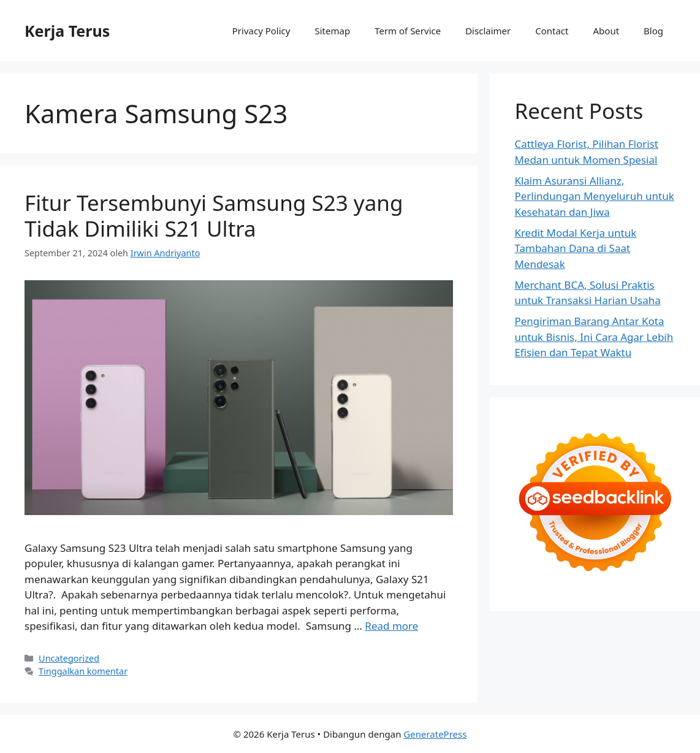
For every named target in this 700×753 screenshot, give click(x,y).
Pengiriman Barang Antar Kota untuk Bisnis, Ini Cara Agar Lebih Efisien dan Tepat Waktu (594, 337)
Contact (552, 31)
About (607, 31)
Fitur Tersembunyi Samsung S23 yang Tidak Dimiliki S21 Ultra (214, 216)
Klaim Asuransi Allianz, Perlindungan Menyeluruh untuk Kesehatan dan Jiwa (594, 196)
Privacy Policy (261, 31)
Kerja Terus (67, 31)
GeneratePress (435, 734)
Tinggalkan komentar (83, 671)
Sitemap (332, 31)
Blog (653, 31)
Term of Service (408, 31)
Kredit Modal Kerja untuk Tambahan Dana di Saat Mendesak (575, 248)
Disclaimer (488, 31)
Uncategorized (69, 658)
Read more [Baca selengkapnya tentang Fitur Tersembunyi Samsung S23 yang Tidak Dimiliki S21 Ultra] (391, 626)
